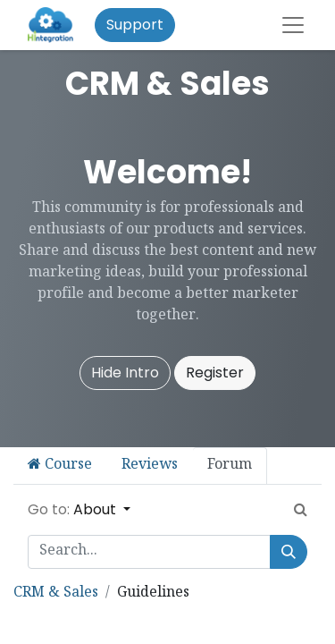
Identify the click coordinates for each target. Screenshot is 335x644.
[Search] (289, 552)
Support (135, 25)
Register (215, 373)
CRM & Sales (56, 593)
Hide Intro (125, 373)
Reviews (150, 466)
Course (60, 466)
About (96, 509)
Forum (230, 466)
